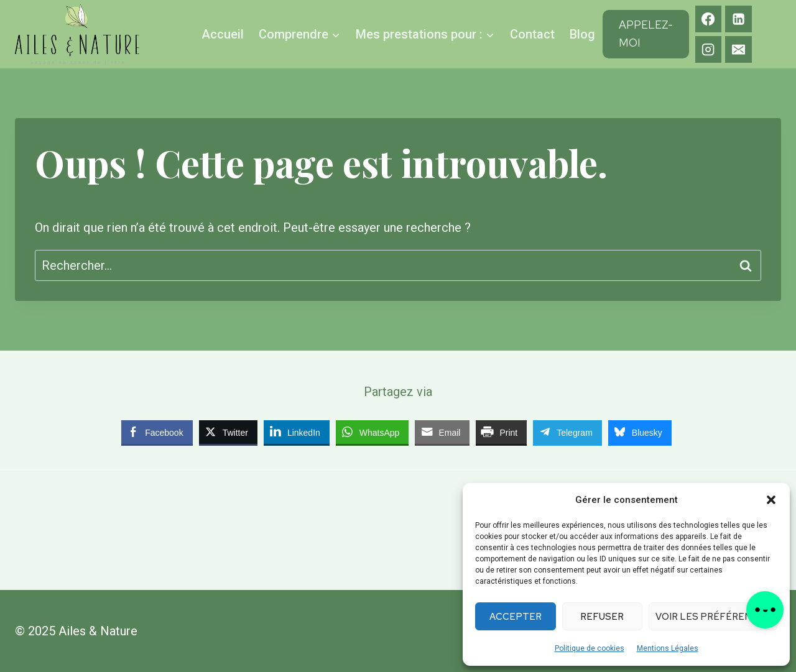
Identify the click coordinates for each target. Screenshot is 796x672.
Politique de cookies (590, 648)
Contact (532, 34)
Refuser (602, 617)
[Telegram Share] (567, 432)
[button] (771, 500)
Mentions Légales (668, 648)
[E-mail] (738, 49)
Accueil (223, 34)
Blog (582, 34)
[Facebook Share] (157, 432)
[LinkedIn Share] (297, 432)
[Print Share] (501, 432)
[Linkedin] (738, 19)
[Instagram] (708, 49)
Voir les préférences (713, 617)
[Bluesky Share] (640, 432)
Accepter (516, 617)
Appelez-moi (646, 34)
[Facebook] (708, 19)
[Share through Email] (442, 432)
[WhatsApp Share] (373, 432)
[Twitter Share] (228, 432)
